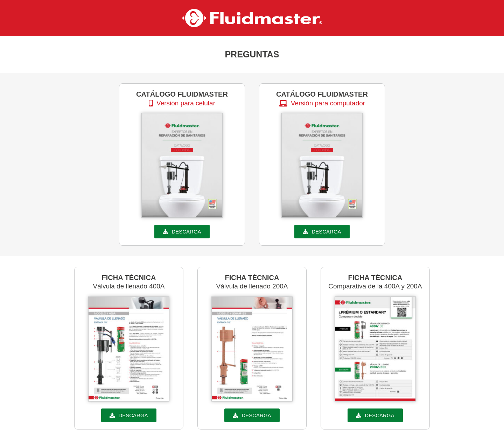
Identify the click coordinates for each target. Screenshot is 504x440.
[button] (182, 103)
